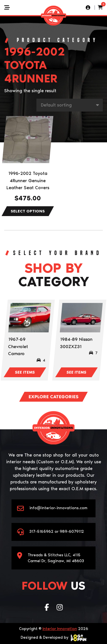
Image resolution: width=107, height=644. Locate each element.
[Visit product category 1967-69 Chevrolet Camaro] (30, 318)
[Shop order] (70, 105)
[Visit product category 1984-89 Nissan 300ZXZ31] (81, 318)
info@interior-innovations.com (58, 508)
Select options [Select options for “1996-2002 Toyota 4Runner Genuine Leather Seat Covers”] (28, 211)
